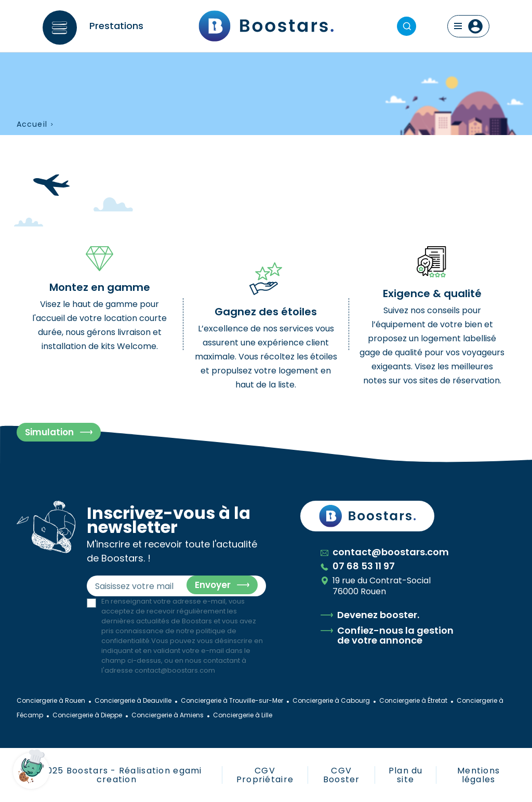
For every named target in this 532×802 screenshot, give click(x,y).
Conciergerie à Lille (243, 715)
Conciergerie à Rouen (51, 700)
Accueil (32, 124)
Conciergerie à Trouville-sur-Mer (232, 700)
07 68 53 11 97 (358, 566)
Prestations (116, 26)
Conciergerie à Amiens (168, 715)
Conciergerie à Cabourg (331, 700)
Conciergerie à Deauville (133, 700)
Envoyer (213, 585)
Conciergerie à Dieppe (87, 715)
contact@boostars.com (175, 670)
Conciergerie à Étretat (413, 700)
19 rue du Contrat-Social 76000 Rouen (376, 586)
